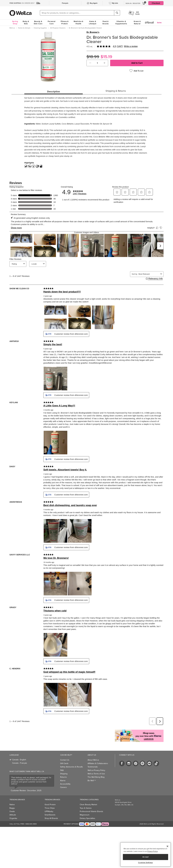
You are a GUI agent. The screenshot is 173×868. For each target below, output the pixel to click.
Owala (12, 811)
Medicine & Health (78, 23)
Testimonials (93, 767)
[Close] (167, 846)
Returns (63, 777)
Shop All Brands (51, 818)
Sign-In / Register (133, 3)
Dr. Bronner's (93, 32)
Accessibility (65, 784)
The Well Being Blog (96, 777)
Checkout (156, 3)
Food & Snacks (106, 23)
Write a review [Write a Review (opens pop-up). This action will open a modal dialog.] (131, 46)
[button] (90, 63)
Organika (13, 818)
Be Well (92, 781)
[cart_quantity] (97, 63)
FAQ (62, 770)
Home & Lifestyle (93, 23)
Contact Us (65, 760)
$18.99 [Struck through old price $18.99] (93, 57)
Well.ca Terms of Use (96, 774)
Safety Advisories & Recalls (71, 767)
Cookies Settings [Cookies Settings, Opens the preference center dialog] (145, 863)
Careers (63, 787)
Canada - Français (20, 763)
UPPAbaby (49, 811)
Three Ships (50, 808)
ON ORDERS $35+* (22, 3)
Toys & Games (86, 808)
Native (12, 805)
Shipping (64, 774)
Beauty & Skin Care (38, 23)
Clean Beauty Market (88, 805)
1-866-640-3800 (31, 824)
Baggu (12, 808)
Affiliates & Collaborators (98, 763)
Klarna (63, 781)
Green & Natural (137, 23)
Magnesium (85, 815)
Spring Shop (15, 23)
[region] (145, 854)
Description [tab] (54, 92)
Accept (146, 857)
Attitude (13, 815)
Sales (159, 23)
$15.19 (106, 57)
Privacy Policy (152, 851)
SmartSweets (50, 815)
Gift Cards (64, 763)
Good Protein (50, 805)
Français (65, 3)
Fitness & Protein (65, 23)
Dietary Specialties (87, 818)
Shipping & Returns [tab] (116, 91)
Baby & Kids (26, 23)
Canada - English (19, 760)
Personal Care (52, 23)
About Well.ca (93, 760)
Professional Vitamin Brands (91, 811)
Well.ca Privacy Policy (96, 770)
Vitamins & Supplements (121, 23)
